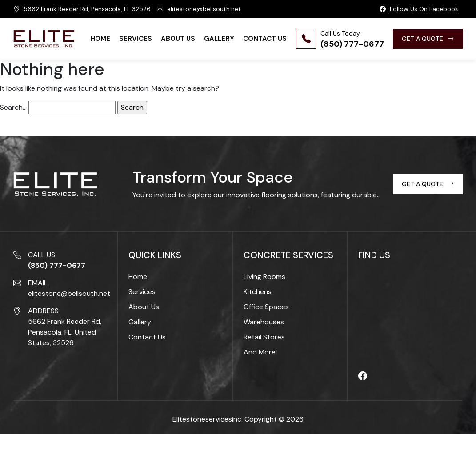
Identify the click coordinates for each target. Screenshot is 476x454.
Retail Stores (264, 337)
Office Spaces (266, 307)
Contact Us (265, 39)
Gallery (219, 39)
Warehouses (264, 322)
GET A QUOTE (428, 39)
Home (100, 39)
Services (136, 39)
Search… (13, 107)
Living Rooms (264, 277)
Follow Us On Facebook (419, 9)
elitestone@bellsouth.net (199, 9)
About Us (178, 39)
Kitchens (258, 292)
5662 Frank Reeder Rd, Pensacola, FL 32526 (82, 9)
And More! (260, 352)
